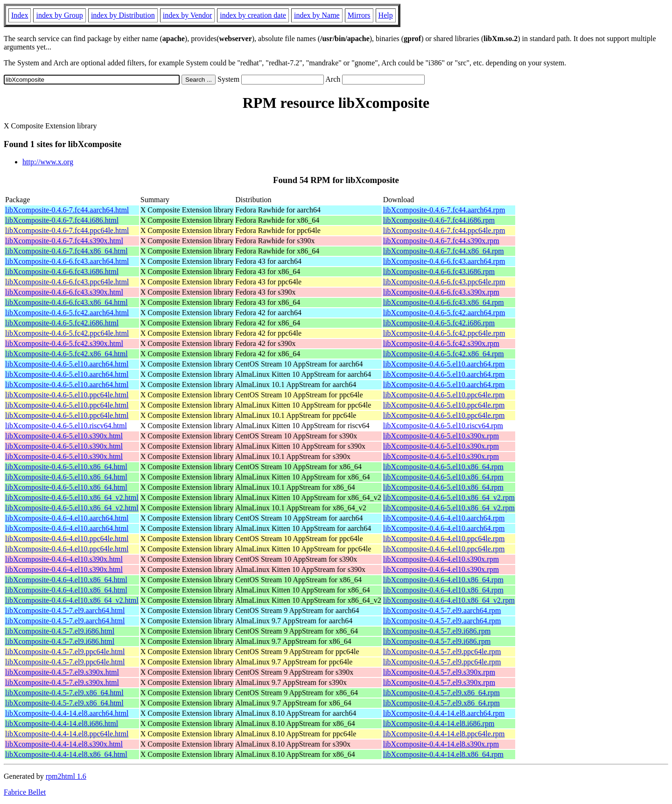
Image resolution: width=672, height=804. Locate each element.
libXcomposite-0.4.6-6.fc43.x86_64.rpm (444, 302)
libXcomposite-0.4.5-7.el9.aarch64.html (65, 610)
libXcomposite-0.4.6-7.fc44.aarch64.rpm (444, 210)
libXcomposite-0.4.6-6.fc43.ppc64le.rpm (444, 282)
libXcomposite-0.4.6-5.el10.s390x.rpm (441, 436)
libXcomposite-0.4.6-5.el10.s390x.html (64, 436)
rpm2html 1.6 (66, 776)
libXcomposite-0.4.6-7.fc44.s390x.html (64, 241)
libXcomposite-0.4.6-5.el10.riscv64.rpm (443, 426)
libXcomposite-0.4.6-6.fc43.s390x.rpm (441, 292)
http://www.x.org (48, 162)
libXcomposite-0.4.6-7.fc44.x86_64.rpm (444, 251)
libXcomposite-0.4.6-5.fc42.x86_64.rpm (444, 354)
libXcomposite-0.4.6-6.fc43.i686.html (62, 272)
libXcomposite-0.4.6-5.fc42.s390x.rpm (441, 343)
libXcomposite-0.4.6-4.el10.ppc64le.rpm (444, 539)
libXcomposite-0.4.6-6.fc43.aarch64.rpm (444, 261)
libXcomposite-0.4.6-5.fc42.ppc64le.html (67, 333)
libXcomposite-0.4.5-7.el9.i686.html (60, 631)
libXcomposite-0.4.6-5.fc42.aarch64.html (67, 313)
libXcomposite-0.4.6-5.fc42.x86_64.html (66, 354)
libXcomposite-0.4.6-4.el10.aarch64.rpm (444, 518)
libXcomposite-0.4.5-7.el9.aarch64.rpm (442, 610)
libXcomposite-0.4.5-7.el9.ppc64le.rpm (442, 652)
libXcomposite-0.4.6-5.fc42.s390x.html (64, 343)
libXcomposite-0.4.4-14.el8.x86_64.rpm (443, 754)
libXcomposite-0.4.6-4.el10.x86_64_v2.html (72, 600)
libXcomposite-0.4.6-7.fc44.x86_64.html (66, 251)
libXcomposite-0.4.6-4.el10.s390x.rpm (441, 559)
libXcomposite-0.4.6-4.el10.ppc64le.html (67, 539)
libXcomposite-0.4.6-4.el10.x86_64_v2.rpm (449, 600)
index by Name (317, 15)
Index (20, 15)
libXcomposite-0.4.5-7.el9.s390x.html (62, 672)
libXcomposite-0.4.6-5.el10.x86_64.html (66, 467)
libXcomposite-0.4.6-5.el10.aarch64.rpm (444, 364)
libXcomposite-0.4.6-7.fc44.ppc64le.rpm (444, 230)
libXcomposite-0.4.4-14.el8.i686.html (62, 723)
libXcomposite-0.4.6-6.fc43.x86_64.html (66, 302)
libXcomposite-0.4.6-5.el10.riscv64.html (66, 426)
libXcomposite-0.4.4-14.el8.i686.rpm (439, 723)
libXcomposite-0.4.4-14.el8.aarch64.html (67, 713)
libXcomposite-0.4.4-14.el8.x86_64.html (66, 754)
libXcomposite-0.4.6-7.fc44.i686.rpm (439, 220)
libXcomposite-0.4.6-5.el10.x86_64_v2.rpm (449, 497)
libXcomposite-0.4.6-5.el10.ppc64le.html (67, 395)
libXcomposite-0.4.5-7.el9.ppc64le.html (65, 652)
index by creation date (253, 15)
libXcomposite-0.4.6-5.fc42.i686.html (62, 323)
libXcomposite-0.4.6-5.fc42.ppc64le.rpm (444, 333)
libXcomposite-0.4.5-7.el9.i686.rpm (437, 631)
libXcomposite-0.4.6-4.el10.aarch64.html (67, 518)
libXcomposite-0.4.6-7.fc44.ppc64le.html (67, 230)
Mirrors (359, 15)
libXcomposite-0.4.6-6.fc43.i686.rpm (439, 272)
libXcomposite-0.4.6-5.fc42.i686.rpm (439, 323)
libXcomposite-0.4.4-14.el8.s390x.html (64, 744)
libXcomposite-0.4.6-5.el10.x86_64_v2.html (72, 497)
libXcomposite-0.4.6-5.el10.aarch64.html (67, 364)
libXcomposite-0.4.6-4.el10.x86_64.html (66, 580)
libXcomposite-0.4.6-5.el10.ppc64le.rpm (444, 395)
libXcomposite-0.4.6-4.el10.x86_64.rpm (443, 580)
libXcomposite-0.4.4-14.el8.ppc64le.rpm (444, 734)
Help (386, 15)
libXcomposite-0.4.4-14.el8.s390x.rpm (441, 744)
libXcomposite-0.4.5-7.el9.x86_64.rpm (441, 693)
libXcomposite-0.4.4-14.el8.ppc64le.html (67, 734)
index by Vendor (187, 15)
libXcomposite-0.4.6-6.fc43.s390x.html (64, 292)
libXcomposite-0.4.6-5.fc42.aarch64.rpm (444, 313)
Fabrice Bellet (25, 792)
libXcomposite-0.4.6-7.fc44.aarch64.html (67, 210)
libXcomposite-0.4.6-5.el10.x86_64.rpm (443, 467)
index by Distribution (123, 15)
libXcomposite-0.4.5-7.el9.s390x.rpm (439, 672)
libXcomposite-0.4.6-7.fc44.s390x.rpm (441, 241)
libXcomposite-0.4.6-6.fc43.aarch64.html (67, 261)
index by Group (59, 15)
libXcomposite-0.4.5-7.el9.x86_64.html (64, 693)
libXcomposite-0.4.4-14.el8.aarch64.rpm (444, 713)
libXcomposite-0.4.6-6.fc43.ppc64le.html (67, 282)
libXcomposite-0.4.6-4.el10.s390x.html (64, 559)
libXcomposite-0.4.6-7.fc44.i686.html (62, 220)
